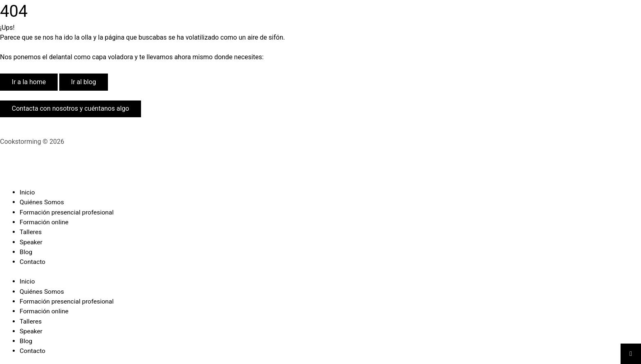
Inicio (27, 192)
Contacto (33, 261)
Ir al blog (84, 82)
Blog (26, 251)
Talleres (31, 231)
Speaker (31, 241)
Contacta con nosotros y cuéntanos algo (71, 108)
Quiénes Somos (43, 202)
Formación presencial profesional (68, 212)
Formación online (45, 222)
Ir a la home (29, 82)
